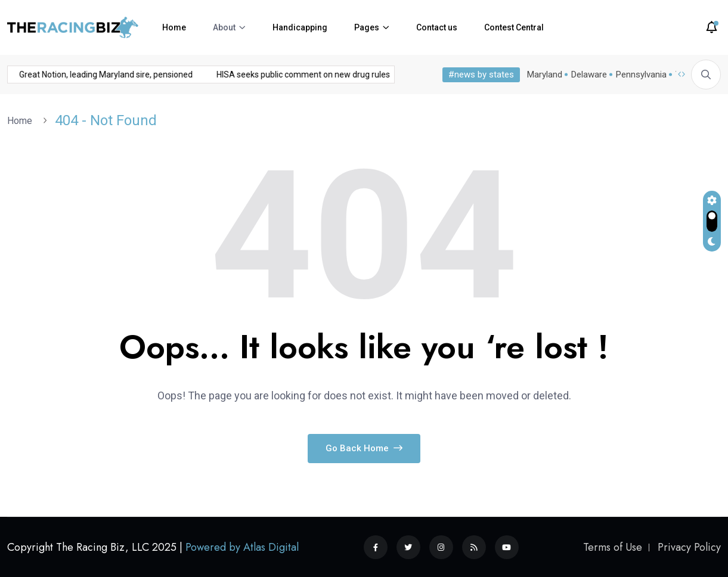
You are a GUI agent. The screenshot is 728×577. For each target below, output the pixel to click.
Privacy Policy (689, 547)
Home (174, 27)
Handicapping (300, 27)
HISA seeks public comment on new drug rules (212, 75)
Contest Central (514, 27)
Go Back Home (364, 448)
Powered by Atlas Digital (242, 547)
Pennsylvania (641, 75)
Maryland (545, 75)
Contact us (437, 27)
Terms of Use (613, 547)
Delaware (589, 75)
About (224, 27)
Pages (367, 27)
